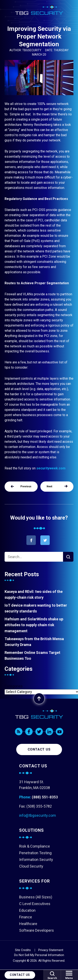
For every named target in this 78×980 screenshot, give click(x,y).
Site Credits (23, 950)
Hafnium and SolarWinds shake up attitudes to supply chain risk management (34, 625)
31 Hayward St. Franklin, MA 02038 (35, 785)
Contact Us (20, 975)
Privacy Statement (51, 950)
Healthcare (28, 924)
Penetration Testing (35, 853)
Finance (26, 917)
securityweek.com (51, 468)
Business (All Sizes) (36, 897)
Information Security (36, 860)
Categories (14, 686)
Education (27, 910)
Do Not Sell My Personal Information (39, 955)
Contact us (39, 749)
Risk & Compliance (35, 846)
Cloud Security (31, 866)
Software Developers (37, 930)
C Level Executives (35, 904)
